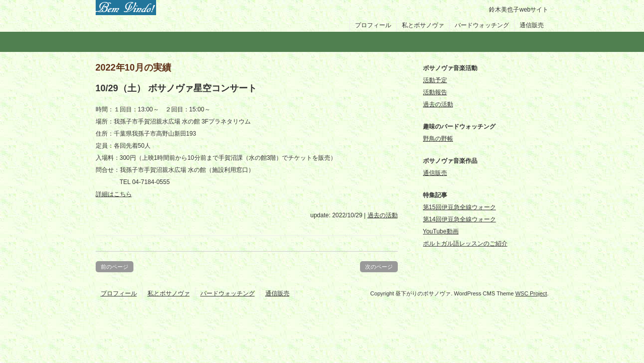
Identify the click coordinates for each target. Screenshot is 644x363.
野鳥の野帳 (438, 139)
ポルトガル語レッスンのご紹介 (465, 244)
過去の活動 (383, 215)
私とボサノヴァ (423, 25)
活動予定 (435, 80)
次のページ (379, 267)
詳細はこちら (114, 194)
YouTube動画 (441, 231)
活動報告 (435, 92)
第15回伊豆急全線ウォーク (459, 207)
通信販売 (532, 25)
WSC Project (531, 293)
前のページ (115, 267)
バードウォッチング (482, 25)
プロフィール (373, 25)
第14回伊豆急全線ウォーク (459, 219)
